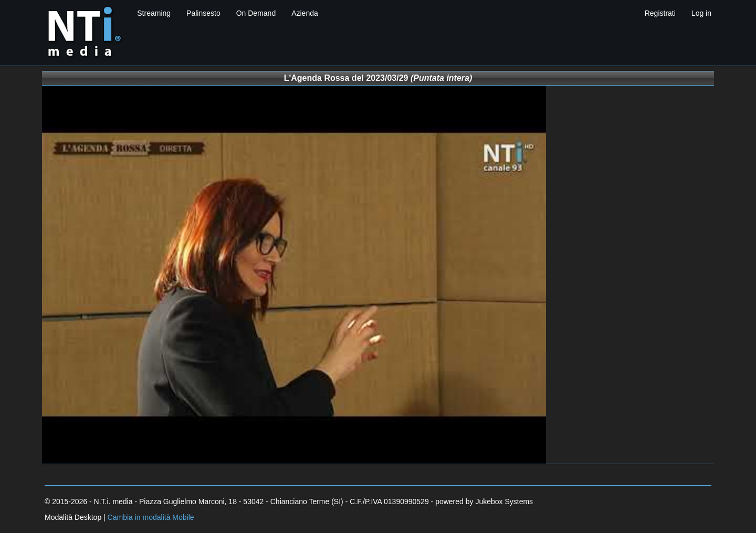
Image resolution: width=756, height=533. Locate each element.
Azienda (305, 13)
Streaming (154, 13)
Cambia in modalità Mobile (151, 517)
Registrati (660, 13)
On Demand (256, 13)
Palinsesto (203, 13)
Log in (701, 13)
